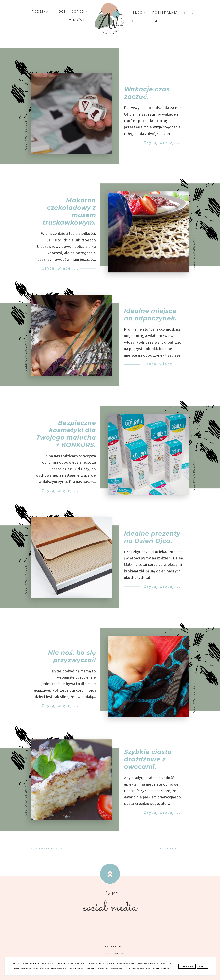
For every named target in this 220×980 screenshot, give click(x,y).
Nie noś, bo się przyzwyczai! (72, 662)
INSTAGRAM (111, 953)
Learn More (187, 966)
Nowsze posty (48, 848)
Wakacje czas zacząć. (147, 93)
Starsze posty (168, 848)
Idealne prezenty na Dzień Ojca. (152, 543)
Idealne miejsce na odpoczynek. (150, 320)
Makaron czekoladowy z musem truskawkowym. (69, 217)
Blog (139, 13)
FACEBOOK (111, 946)
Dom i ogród (73, 12)
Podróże (78, 20)
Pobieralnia (165, 13)
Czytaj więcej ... (161, 142)
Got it (203, 966)
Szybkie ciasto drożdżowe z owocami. (148, 765)
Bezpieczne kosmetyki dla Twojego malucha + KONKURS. (66, 440)
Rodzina (42, 12)
